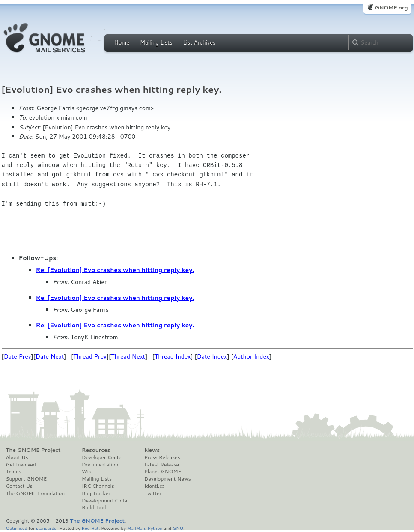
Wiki (87, 472)
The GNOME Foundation (36, 493)
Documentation (100, 465)
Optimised (17, 528)
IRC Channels (98, 486)
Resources (96, 450)
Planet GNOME (163, 472)
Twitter (153, 493)
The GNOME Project (33, 450)
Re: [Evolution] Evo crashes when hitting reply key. (115, 270)
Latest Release (162, 465)
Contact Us (19, 486)
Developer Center (103, 457)
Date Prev (18, 356)
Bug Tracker (96, 493)
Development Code (104, 501)
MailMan (136, 528)
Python (155, 528)
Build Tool (94, 508)
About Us (17, 457)
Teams (14, 472)
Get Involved (21, 465)
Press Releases (162, 457)
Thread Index (173, 356)
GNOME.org (391, 7)
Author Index (251, 356)
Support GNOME (27, 479)
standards (46, 528)
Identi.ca (155, 486)
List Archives (199, 42)
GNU (178, 528)
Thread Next (128, 356)
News (152, 450)
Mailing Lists (156, 42)
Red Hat (90, 528)
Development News (168, 479)
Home (122, 42)
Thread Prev (90, 356)
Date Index (212, 356)
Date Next (50, 356)
